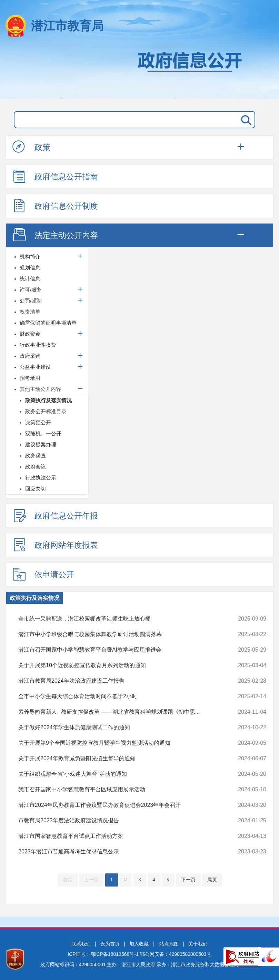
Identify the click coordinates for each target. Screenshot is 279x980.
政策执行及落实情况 (48, 400)
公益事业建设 (35, 367)
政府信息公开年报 (55, 515)
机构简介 (30, 256)
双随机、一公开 (43, 433)
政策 (31, 147)
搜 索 (245, 120)
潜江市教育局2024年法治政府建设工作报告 (119, 681)
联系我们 (81, 944)
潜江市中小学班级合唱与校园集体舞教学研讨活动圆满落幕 (119, 634)
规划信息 (30, 268)
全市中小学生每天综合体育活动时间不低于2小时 (119, 696)
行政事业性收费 (38, 345)
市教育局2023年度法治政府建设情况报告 (119, 821)
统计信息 (30, 279)
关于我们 (198, 944)
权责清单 (30, 312)
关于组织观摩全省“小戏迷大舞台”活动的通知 (119, 774)
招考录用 (30, 378)
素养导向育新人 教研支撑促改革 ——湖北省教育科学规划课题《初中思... (119, 712)
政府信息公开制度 (55, 206)
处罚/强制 (31, 301)
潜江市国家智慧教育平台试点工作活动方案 (119, 836)
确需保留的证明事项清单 (48, 323)
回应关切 (36, 489)
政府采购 (30, 356)
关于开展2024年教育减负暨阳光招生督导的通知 (119, 759)
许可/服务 (31, 290)
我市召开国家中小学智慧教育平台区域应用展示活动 (119, 790)
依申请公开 (43, 574)
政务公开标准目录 (46, 411)
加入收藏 (139, 944)
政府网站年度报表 (55, 545)
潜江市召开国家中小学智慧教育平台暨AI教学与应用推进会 (119, 650)
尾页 (212, 880)
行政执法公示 (41, 478)
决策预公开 (38, 422)
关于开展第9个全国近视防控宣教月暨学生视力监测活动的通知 (119, 743)
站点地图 (169, 944)
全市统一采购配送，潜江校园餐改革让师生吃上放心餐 (119, 619)
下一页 (188, 880)
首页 (68, 880)
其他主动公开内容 (40, 389)
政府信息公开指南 (55, 176)
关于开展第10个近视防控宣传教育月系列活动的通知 (119, 665)
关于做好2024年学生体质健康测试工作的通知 (119, 727)
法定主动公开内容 (55, 235)
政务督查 (36, 456)
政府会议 (36, 467)
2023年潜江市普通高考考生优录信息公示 (119, 852)
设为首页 (110, 944)
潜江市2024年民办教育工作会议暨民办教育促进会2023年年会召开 (119, 805)
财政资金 (30, 334)
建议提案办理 (41, 444)
